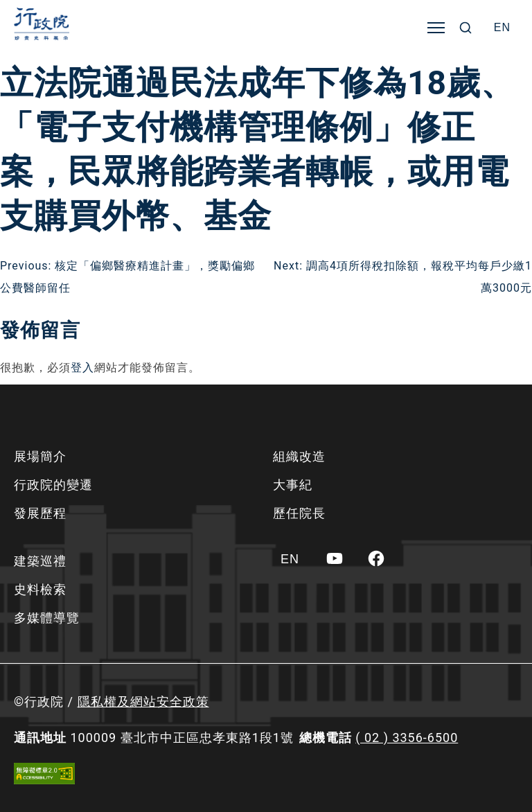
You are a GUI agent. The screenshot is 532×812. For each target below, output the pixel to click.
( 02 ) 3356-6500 (407, 738)
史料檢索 (40, 589)
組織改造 (299, 456)
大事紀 (293, 485)
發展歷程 (40, 513)
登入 (82, 368)
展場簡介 (40, 456)
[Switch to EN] (502, 28)
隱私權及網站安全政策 (143, 701)
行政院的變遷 (53, 485)
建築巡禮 (40, 561)
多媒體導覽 (47, 618)
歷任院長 (299, 513)
